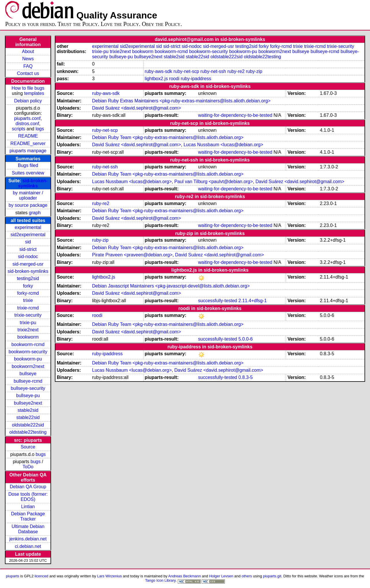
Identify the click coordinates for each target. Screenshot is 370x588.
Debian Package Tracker (28, 516)
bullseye (28, 374)
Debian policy (28, 101)
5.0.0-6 (246, 339)
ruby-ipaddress (196, 79)
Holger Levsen (221, 576)
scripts (18, 129)
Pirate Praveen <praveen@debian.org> (132, 255)
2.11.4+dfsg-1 (253, 301)
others (247, 576)
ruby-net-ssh (213, 71)
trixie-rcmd (28, 308)
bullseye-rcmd (28, 381)
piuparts (12, 576)
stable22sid (28, 417)
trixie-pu (28, 323)
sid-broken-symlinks (33, 183)
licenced (42, 576)
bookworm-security (28, 352)
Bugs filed (28, 165)
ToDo (28, 467)
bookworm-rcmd (28, 344)
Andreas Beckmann (185, 576)
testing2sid (28, 278)
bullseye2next (28, 403)
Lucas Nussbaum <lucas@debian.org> (223, 145)
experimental (28, 227)
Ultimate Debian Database (28, 529)
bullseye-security (28, 388)
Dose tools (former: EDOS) (28, 497)
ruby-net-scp (186, 71)
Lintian (28, 507)
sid (28, 242)
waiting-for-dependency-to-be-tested (235, 115)
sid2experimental (28, 235)
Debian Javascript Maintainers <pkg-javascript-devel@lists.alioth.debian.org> (171, 286)
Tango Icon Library (160, 580)
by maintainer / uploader (28, 195)
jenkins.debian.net (28, 539)
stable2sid (28, 410)
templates (34, 93)
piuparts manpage (28, 151)
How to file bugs (28, 88)
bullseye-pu (28, 396)
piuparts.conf (27, 118)
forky (28, 286)
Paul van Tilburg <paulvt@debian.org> (214, 182)
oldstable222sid (28, 425)
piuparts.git (272, 576)
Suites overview (28, 173)
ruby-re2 (236, 71)
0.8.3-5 (246, 377)
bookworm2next (28, 366)
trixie (28, 300)
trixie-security (28, 315)
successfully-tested (217, 301)
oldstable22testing (28, 432)
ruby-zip (254, 71)
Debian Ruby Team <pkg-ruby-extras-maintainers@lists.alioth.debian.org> (168, 137)
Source (28, 447)
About (28, 51)
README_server (28, 143)
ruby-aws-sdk (158, 71)
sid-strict (28, 249)
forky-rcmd (28, 293)
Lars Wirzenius (110, 576)
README (28, 136)
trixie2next (28, 330)
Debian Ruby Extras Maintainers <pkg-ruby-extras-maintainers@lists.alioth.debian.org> (181, 101)
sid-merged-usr (28, 264)
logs (40, 129)
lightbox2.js (156, 79)
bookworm (28, 337)
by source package (28, 205)
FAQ (28, 66)
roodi (174, 79)
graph (35, 213)
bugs (41, 454)
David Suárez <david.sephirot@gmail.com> (137, 108)
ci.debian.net (28, 546)
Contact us (28, 73)
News (28, 59)
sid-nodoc (28, 257)
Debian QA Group (28, 487)
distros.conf (27, 124)
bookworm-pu (28, 359)
